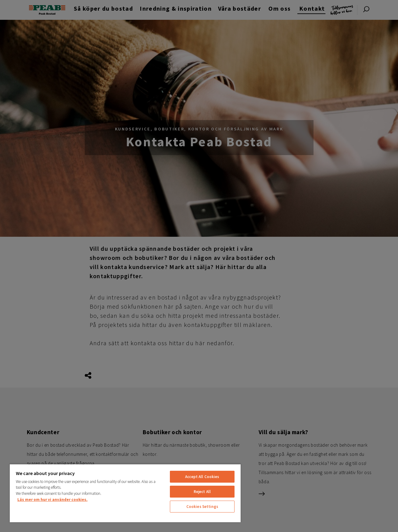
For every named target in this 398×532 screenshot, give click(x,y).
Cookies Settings (202, 507)
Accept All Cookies (202, 477)
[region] (125, 493)
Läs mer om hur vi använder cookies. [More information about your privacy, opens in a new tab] (52, 500)
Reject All (202, 492)
